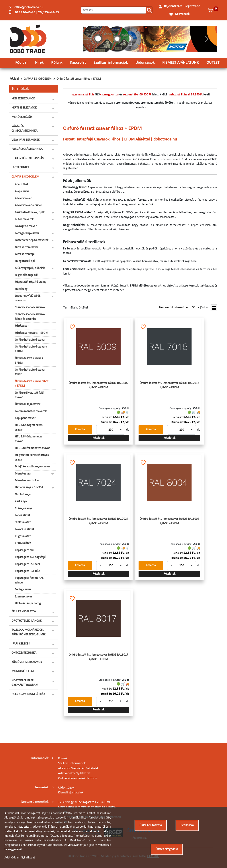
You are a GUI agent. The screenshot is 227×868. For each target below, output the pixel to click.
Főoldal (21, 63)
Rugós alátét (23, 536)
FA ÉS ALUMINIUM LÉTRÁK (28, 694)
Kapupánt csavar (25, 418)
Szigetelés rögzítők (26, 275)
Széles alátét (23, 522)
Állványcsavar (23, 199)
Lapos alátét (23, 515)
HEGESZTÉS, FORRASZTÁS (27, 158)
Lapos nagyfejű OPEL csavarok (28, 298)
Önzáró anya (23, 495)
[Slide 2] (113, 45)
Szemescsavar (23, 597)
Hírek (39, 63)
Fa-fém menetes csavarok (31, 411)
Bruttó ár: (106, 422)
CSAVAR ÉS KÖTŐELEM (38, 79)
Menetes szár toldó (27, 481)
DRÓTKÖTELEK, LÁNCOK (26, 621)
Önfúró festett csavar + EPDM (29, 361)
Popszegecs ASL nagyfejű (30, 557)
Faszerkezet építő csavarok (32, 240)
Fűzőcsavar (22, 326)
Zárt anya (21, 501)
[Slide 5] (133, 45)
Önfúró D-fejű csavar (28, 404)
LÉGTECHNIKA (20, 167)
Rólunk (57, 63)
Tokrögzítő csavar (26, 226)
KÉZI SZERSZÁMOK (23, 99)
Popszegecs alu (24, 550)
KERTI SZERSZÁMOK (24, 108)
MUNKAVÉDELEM (23, 671)
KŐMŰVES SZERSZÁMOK (27, 662)
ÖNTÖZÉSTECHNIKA (24, 653)
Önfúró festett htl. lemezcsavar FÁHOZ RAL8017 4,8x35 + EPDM (98, 657)
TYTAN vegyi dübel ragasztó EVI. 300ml (84, 802)
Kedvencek (182, 14)
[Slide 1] (107, 45)
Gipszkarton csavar (27, 247)
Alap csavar (22, 191)
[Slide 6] (140, 45)
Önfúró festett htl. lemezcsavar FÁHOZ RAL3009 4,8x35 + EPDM (98, 385)
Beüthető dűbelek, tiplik (30, 213)
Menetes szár (23, 474)
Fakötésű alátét (24, 529)
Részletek (98, 438)
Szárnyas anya (24, 509)
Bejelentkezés (173, 6)
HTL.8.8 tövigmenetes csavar (29, 439)
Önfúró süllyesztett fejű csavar (29, 395)
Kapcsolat (78, 63)
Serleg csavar (23, 590)
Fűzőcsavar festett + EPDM (31, 333)
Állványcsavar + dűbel (28, 205)
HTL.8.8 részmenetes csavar (32, 448)
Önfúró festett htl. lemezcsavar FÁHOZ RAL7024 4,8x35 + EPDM (98, 521)
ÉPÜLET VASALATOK (24, 612)
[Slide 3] (120, 45)
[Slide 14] (194, 45)
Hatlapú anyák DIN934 (29, 487)
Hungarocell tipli (25, 261)
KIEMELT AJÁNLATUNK (180, 63)
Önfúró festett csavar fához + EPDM (79, 79)
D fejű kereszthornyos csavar (33, 467)
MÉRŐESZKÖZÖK (22, 117)
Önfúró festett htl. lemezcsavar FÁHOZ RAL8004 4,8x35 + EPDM (169, 521)
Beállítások (187, 825)
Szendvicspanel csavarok (30, 307)
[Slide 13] (187, 45)
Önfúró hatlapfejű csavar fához (30, 372)
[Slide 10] (167, 45)
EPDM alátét (23, 543)
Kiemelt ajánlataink (71, 793)
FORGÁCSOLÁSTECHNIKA (27, 149)
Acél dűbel (21, 185)
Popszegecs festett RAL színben (29, 580)
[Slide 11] (174, 45)
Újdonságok (145, 63)
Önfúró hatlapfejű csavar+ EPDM (31, 349)
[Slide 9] (160, 45)
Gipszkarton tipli (25, 254)
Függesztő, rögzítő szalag (31, 282)
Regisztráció (192, 6)
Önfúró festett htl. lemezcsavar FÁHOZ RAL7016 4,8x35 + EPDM (169, 385)
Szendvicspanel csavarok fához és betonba (30, 317)
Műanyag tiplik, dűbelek (30, 268)
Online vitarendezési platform (78, 778)
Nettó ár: (107, 417)
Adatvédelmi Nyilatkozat (74, 773)
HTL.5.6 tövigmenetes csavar (29, 427)
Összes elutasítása (151, 825)
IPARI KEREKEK (21, 644)
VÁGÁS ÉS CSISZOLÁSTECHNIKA (24, 128)
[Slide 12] (180, 45)
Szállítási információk (111, 63)
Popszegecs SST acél (27, 564)
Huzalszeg (21, 289)
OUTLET (213, 63)
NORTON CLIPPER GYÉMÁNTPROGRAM (25, 683)
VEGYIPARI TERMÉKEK (25, 140)
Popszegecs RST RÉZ (27, 571)
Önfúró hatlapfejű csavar (30, 340)
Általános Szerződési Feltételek (78, 768)
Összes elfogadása (167, 849)
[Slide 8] (154, 45)
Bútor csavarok (24, 219)
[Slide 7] (147, 45)
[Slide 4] (127, 45)
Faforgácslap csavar (27, 233)
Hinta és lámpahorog (28, 604)
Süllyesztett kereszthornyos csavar (32, 457)
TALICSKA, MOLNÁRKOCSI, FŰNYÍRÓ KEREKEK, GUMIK (28, 632)
